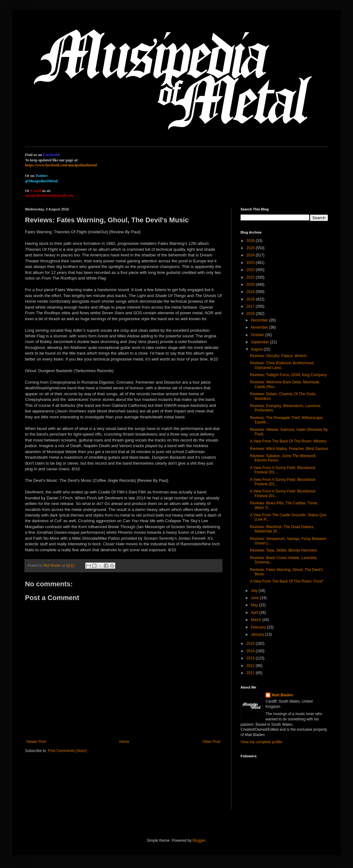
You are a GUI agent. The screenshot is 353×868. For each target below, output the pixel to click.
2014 (251, 651)
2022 (251, 270)
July (255, 591)
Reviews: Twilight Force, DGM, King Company (288, 375)
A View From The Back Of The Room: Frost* (287, 581)
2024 (251, 255)
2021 (251, 277)
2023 (251, 263)
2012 (251, 666)
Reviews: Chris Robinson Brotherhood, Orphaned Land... (282, 365)
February (259, 627)
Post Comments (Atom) (67, 751)
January (258, 634)
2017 (251, 306)
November (260, 327)
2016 (251, 314)
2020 (251, 285)
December (260, 320)
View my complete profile (261, 742)
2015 (251, 643)
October (258, 335)
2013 (251, 658)
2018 (251, 299)
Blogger (199, 840)
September (261, 342)
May (255, 605)
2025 (251, 248)
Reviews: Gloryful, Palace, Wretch (278, 356)
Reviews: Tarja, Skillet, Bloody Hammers (283, 550)
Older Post (211, 742)
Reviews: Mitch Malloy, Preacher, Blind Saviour (289, 449)
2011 (251, 673)
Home (124, 742)
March (257, 620)
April (255, 613)
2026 (251, 241)
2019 (251, 292)
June (255, 598)
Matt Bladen (282, 695)
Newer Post (36, 742)
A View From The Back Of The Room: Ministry (288, 441)
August (257, 349)
